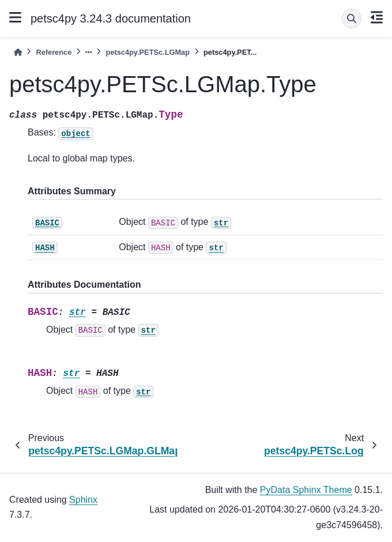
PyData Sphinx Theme (306, 490)
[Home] (18, 52)
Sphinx (83, 500)
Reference (54, 52)
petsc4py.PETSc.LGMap (148, 52)
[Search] (352, 18)
